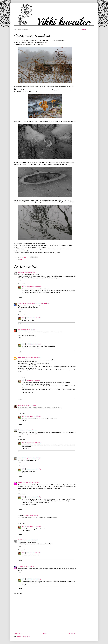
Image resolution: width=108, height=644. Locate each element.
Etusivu (44, 634)
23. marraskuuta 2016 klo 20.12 (33, 358)
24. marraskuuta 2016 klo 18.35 (34, 497)
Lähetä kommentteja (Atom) (23, 636)
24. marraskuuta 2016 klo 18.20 (34, 287)
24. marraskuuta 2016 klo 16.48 (27, 566)
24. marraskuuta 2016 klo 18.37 (34, 553)
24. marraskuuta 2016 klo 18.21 (34, 318)
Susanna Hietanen (22, 458)
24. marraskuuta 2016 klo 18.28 (34, 380)
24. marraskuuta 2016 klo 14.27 (30, 540)
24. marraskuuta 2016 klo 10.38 (30, 515)
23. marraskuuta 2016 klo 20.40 (29, 430)
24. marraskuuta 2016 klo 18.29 (34, 416)
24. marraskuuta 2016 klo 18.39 (34, 579)
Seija (19, 272)
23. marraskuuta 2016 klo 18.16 (28, 272)
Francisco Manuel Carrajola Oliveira (27, 303)
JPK (18, 566)
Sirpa (19, 330)
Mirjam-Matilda (22, 358)
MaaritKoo (20, 540)
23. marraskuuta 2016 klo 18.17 (43, 303)
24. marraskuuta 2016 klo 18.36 (34, 526)
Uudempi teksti (18, 634)
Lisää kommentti (18, 593)
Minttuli (20, 430)
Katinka (19, 405)
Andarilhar (20, 309)
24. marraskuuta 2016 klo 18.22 (34, 344)
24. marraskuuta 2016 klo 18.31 (34, 469)
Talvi (21, 259)
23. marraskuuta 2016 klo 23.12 (34, 458)
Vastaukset (22, 284)
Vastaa (19, 280)
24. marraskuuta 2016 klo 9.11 (33, 483)
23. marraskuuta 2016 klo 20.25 (29, 405)
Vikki (23, 287)
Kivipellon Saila (21, 483)
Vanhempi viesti (72, 634)
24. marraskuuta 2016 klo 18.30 (34, 443)
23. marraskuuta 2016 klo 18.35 (28, 330)
